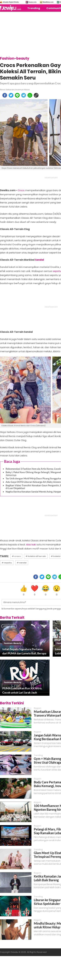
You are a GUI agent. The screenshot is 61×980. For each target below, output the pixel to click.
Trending (34, 8)
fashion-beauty (13, 643)
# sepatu (7, 563)
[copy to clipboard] (36, 95)
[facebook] (5, 95)
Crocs (21, 190)
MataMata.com (48, 2)
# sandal (22, 563)
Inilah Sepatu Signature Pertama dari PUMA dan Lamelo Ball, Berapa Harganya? (24, 651)
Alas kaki (31, 545)
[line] (17, 95)
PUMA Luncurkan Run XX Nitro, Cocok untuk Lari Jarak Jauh (22, 690)
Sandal (39, 260)
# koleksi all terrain (36, 556)
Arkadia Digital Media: (11, 2)
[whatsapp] (30, 95)
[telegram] (24, 95)
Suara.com (32, 2)
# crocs (16, 556)
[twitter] (11, 95)
